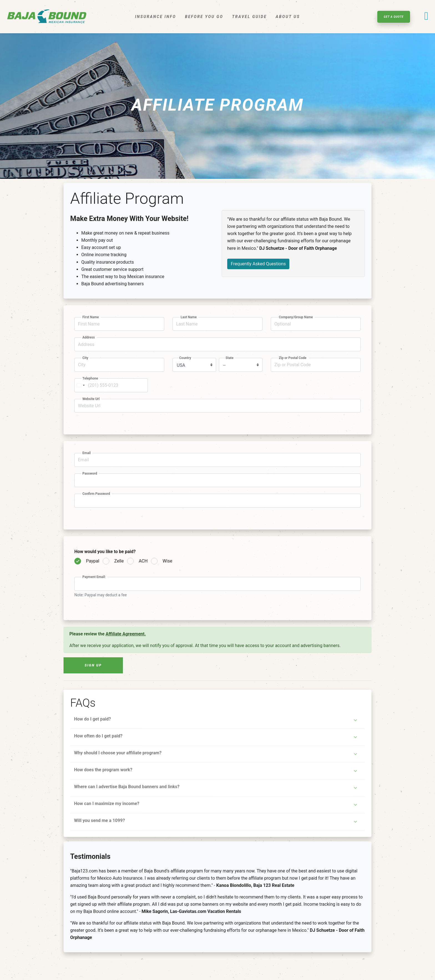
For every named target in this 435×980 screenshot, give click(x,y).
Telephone (91, 378)
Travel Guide (250, 17)
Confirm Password (97, 494)
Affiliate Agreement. (126, 634)
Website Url (91, 399)
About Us (288, 17)
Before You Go (204, 17)
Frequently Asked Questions (258, 264)
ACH (143, 561)
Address (89, 337)
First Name (91, 317)
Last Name (189, 317)
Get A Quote (394, 17)
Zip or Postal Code (293, 358)
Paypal (93, 561)
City (86, 358)
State (230, 358)
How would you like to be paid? (106, 552)
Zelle (119, 561)
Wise (167, 561)
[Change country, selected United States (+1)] (80, 385)
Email (87, 453)
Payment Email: (94, 577)
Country (186, 358)
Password (90, 474)
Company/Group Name (296, 317)
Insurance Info (156, 17)
